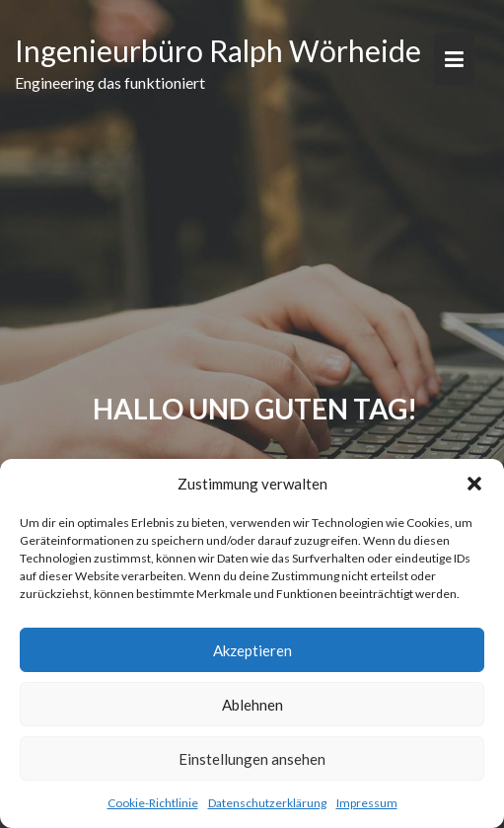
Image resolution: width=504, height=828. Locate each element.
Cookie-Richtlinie (153, 803)
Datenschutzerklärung (267, 803)
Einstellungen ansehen (252, 759)
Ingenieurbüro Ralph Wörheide (218, 50)
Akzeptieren (252, 650)
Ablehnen (252, 705)
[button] (474, 484)
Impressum (367, 803)
